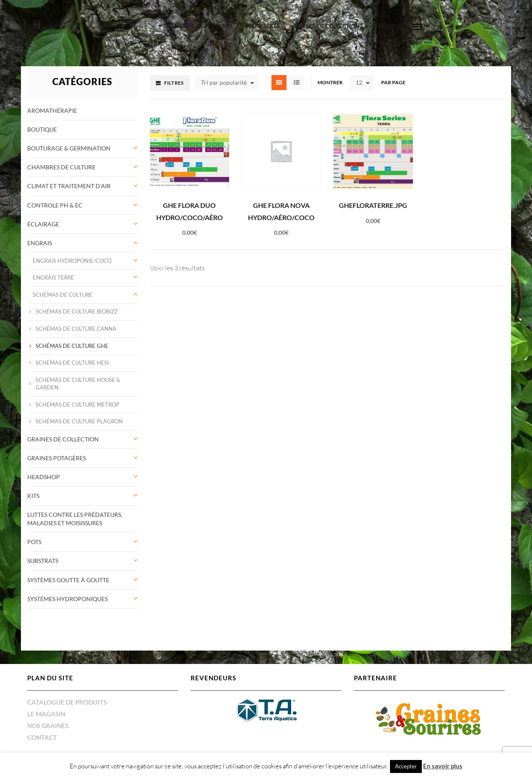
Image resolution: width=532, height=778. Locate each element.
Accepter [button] (406, 766)
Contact (42, 737)
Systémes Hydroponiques (67, 599)
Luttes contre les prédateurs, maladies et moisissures (75, 519)
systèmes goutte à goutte (68, 580)
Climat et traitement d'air (69, 186)
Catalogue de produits (198, 26)
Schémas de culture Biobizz (77, 312)
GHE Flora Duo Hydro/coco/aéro (190, 211)
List (297, 83)
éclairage (43, 224)
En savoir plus (443, 766)
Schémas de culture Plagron (79, 421)
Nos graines (48, 726)
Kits (33, 496)
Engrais (40, 243)
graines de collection (326, 26)
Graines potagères (57, 458)
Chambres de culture (61, 167)
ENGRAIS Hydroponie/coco (72, 261)
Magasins (386, 26)
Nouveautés (262, 26)
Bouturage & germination (69, 148)
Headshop (44, 477)
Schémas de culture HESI (72, 363)
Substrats (43, 561)
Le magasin (46, 714)
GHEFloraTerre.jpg (373, 205)
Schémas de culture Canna (76, 329)
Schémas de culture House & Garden (78, 384)
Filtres (174, 83)
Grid (279, 83)
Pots (34, 542)
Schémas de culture (63, 295)
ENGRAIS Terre (53, 278)
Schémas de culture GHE (72, 346)
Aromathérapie (52, 110)
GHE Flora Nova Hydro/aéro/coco (281, 211)
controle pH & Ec (55, 205)
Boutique (42, 129)
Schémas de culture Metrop (77, 405)
